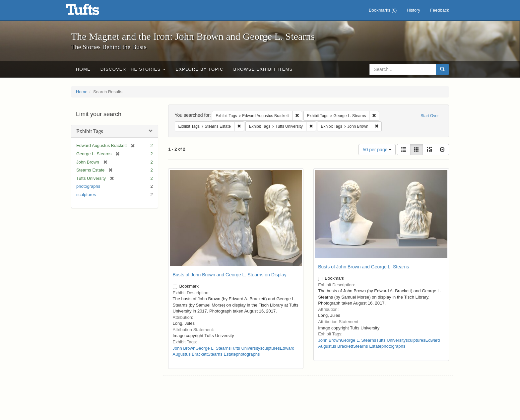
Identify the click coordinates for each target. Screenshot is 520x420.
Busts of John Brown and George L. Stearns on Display (230, 275)
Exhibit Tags (90, 131)
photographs (88, 186)
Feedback (440, 10)
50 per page (377, 150)
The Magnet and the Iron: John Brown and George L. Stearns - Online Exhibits (91, 12)
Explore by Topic (199, 69)
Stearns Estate (222, 354)
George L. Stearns (213, 348)
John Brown (184, 348)
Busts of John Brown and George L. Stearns (363, 267)
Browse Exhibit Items (263, 69)
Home (83, 69)
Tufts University (245, 348)
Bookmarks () (383, 10)
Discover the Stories (133, 69)
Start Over (430, 116)
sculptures (86, 195)
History (413, 10)
